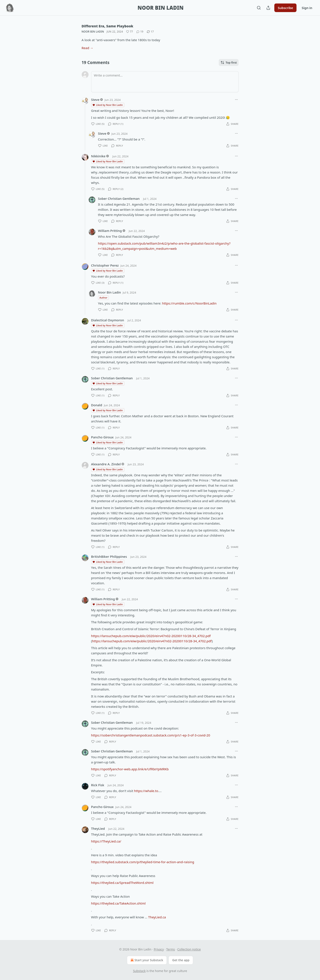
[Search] (259, 8)
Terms (170, 949)
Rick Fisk (98, 785)
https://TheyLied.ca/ (106, 841)
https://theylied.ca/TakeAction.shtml (118, 903)
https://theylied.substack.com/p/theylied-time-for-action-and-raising (143, 862)
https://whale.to (146, 791)
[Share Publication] (268, 8)
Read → (87, 48)
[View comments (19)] (140, 32)
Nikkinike (98, 156)
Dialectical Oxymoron (108, 320)
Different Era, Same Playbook (108, 26)
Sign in (307, 8)
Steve (95, 100)
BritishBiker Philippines (109, 556)
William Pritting (110, 231)
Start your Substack (146, 960)
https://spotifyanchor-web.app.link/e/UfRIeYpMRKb (130, 769)
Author (104, 298)
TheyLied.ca (157, 917)
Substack (139, 971)
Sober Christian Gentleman (119, 199)
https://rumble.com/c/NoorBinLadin (189, 303)
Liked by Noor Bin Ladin (108, 105)
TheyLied (98, 828)
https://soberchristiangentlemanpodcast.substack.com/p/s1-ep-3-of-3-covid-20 (151, 735)
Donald (97, 405)
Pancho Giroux (102, 437)
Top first (229, 63)
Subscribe (285, 8)
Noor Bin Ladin (93, 32)
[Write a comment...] (165, 82)
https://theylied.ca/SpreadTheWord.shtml (122, 883)
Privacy (159, 949)
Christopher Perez (105, 265)
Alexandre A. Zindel (106, 464)
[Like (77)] (130, 32)
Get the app (181, 960)
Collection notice (189, 949)
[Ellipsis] (236, 100)
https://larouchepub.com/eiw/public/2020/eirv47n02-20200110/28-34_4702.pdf (151, 636)
